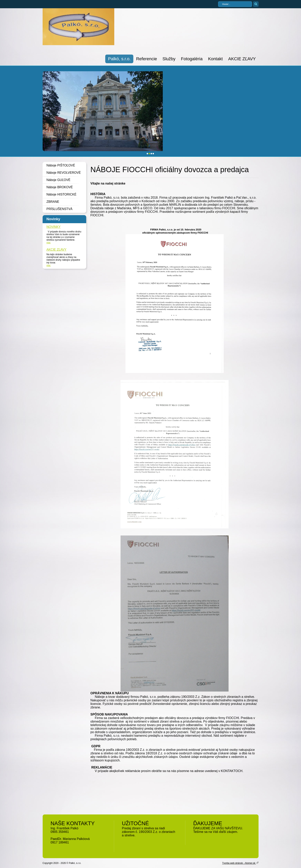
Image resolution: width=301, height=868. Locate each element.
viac (49, 243)
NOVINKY (54, 227)
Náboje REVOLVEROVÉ (64, 173)
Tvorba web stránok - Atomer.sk (240, 863)
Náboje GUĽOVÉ (59, 180)
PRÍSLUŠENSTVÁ (59, 209)
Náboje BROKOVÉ (60, 187)
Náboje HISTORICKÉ (62, 194)
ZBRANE (53, 202)
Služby (169, 59)
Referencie (146, 59)
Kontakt (215, 59)
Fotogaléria (192, 59)
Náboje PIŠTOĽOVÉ (61, 165)
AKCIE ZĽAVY (242, 59)
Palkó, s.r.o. (119, 59)
